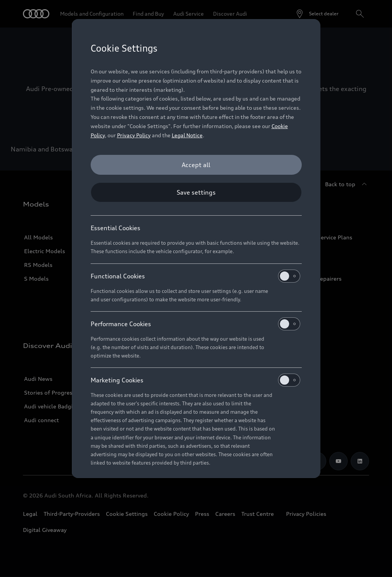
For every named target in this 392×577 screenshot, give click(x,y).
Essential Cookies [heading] (115, 228)
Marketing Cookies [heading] (195, 380)
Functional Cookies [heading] (195, 276)
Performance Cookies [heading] (195, 324)
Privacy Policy (134, 135)
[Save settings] (196, 192)
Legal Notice (187, 135)
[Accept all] (196, 165)
